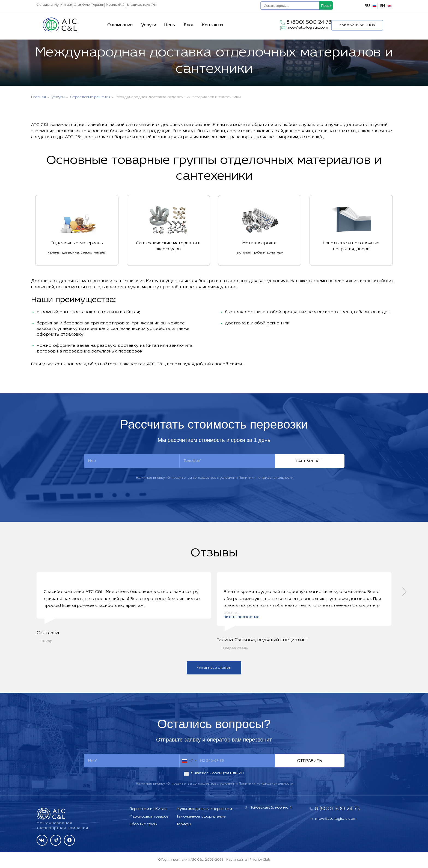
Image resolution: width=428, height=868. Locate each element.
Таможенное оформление (201, 817)
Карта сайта (237, 860)
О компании (120, 25)
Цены (170, 25)
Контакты (212, 25)
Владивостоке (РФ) (141, 5)
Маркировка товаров (149, 817)
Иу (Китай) (63, 5)
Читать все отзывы (214, 668)
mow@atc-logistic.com (307, 28)
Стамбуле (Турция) (89, 5)
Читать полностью (242, 618)
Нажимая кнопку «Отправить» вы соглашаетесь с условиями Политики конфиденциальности (215, 478)
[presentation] (404, 592)
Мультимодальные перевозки (204, 809)
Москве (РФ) (115, 5)
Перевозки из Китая (148, 809)
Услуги (149, 25)
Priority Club (260, 860)
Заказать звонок (357, 25)
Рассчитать (310, 461)
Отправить (310, 761)
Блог (189, 25)
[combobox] (189, 761)
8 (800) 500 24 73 (309, 22)
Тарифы (184, 824)
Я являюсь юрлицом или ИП (217, 774)
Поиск (326, 6)
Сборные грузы (143, 824)
